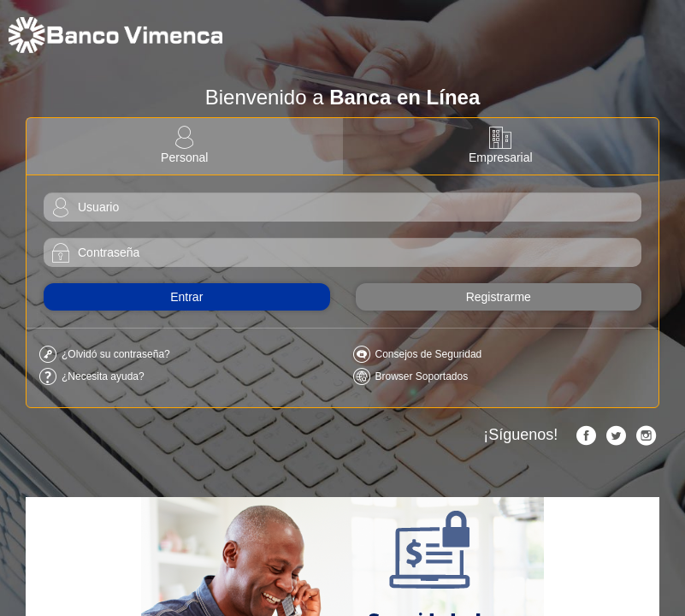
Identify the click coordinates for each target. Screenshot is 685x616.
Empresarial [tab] (501, 145)
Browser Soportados (422, 376)
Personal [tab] (185, 145)
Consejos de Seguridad (429, 354)
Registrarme (499, 297)
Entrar (186, 297)
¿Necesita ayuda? (103, 376)
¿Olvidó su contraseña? (116, 354)
